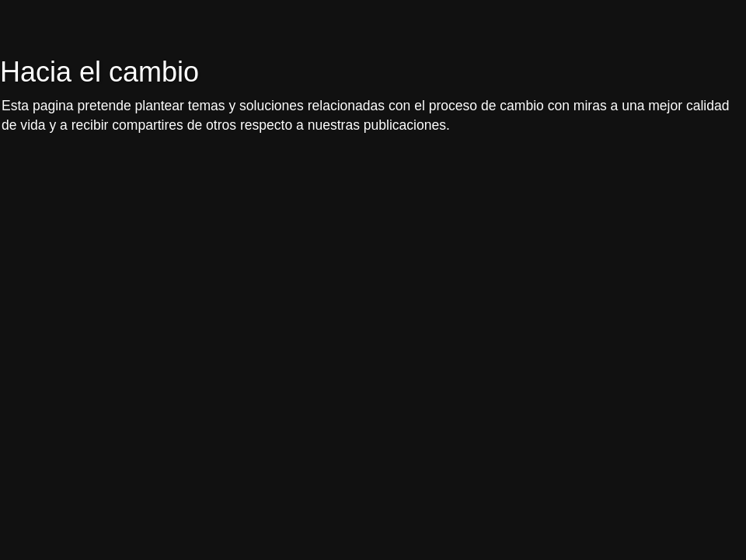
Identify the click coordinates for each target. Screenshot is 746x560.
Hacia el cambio (99, 72)
